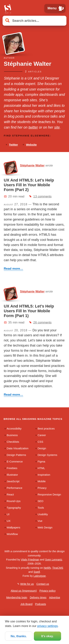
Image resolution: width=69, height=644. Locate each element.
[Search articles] (34, 21)
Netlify (47, 568)
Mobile (42, 481)
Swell (37, 572)
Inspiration (44, 475)
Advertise (55, 597)
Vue (40, 521)
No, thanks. (19, 636)
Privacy (42, 488)
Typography (14, 508)
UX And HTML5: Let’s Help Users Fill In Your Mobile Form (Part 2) (29, 185)
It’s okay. (47, 636)
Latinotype (40, 576)
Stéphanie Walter (32, 165)
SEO (40, 501)
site (57, 127)
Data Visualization (18, 448)
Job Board (26, 604)
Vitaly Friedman (30, 560)
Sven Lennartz (54, 560)
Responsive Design (49, 495)
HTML (41, 468)
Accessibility (14, 429)
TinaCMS (58, 568)
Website (31, 145)
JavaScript (13, 481)
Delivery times (38, 597)
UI (8, 514)
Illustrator (12, 475)
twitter (33, 127)
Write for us (27, 584)
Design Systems (47, 455)
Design (42, 448)
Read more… (14, 269)
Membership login (17, 597)
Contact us (43, 584)
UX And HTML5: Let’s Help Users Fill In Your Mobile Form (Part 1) (29, 311)
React (10, 495)
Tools (41, 508)
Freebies (12, 468)
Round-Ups (14, 501)
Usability (43, 514)
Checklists (13, 442)
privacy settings (47, 626)
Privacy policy (47, 591)
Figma (41, 462)
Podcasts (41, 604)
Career (42, 435)
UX (9, 521)
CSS (40, 442)
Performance (15, 488)
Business (12, 435)
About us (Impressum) (24, 591)
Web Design (45, 528)
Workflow (12, 534)
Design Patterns (16, 455)
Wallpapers (14, 528)
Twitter (13, 145)
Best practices (46, 429)
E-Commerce (15, 462)
